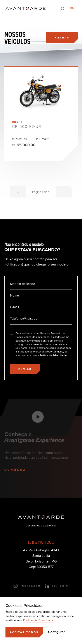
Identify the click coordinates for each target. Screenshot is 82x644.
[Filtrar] (62, 38)
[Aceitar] (24, 632)
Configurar (57, 632)
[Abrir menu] (72, 9)
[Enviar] (25, 369)
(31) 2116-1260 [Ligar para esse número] (41, 542)
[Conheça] (20, 470)
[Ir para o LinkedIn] (57, 586)
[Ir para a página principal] (26, 9)
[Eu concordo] (41, 344)
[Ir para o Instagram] (27, 586)
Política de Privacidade (38, 620)
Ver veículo (41, 114)
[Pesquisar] (62, 9)
